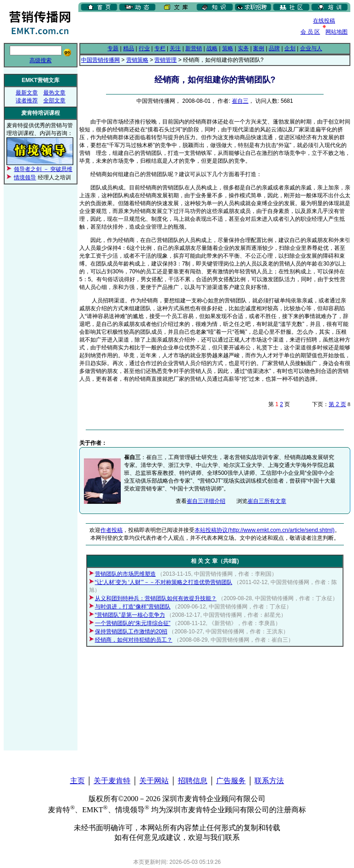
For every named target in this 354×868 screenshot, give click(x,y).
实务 (243, 48)
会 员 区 (310, 32)
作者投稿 (112, 530)
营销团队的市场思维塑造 (125, 574)
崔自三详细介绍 (206, 501)
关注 (175, 48)
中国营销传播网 (100, 60)
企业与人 (311, 48)
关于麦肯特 (112, 781)
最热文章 (54, 93)
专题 (113, 48)
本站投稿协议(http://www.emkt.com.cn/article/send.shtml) (264, 530)
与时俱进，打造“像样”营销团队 (133, 607)
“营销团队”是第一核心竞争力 (130, 615)
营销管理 (165, 60)
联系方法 (269, 781)
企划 (290, 48)
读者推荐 (27, 100)
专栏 (160, 48)
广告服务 (231, 781)
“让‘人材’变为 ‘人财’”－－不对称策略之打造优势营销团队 (164, 582)
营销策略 (137, 60)
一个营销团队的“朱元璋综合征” (133, 623)
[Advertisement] (186, 27)
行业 (144, 48)
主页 (77, 781)
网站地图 (336, 32)
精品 (129, 48)
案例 (259, 48)
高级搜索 (41, 60)
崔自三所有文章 (267, 501)
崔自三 (240, 101)
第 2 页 (337, 404)
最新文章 (27, 93)
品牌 (274, 48)
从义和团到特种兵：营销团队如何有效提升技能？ (156, 598)
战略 (212, 48)
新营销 (194, 48)
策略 (228, 48)
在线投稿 (324, 21)
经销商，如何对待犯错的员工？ (134, 640)
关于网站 (154, 781)
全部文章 (54, 100)
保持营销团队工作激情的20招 (131, 632)
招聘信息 (193, 781)
